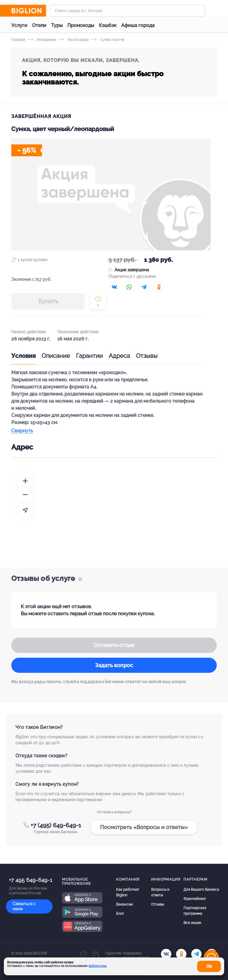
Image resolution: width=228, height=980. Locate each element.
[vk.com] (166, 954)
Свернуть (22, 431)
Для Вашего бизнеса (201, 890)
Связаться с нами (24, 906)
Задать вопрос (114, 665)
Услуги (19, 25)
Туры (57, 25)
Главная (18, 40)
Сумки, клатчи (107, 40)
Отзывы (147, 356)
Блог (120, 914)
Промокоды (81, 25)
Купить (48, 301)
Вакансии (124, 904)
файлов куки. (98, 966)
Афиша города (138, 25)
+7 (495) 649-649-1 (56, 825)
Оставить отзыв (114, 645)
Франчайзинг (195, 899)
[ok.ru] (181, 954)
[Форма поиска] (127, 11)
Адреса (119, 356)
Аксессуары (73, 40)
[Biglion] (29, 11)
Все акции (192, 923)
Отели (39, 25)
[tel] (196, 954)
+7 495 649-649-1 (31, 880)
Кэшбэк (108, 25)
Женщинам (42, 40)
